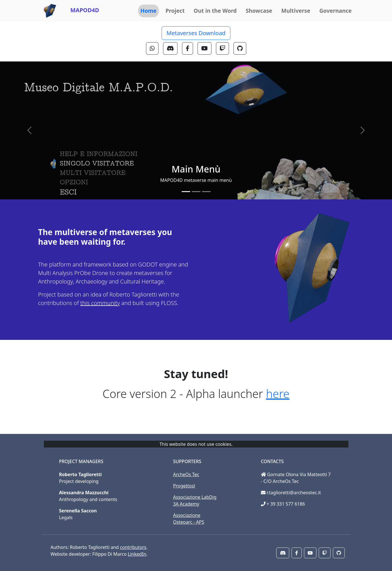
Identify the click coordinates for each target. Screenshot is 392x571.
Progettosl (184, 486)
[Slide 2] (196, 192)
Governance (335, 11)
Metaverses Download (196, 33)
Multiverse (296, 11)
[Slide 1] (186, 192)
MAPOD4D (85, 10)
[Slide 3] (206, 192)
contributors (133, 547)
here (278, 394)
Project (175, 11)
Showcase (259, 11)
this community (100, 303)
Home (148, 11)
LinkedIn (137, 554)
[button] (152, 48)
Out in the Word (215, 11)
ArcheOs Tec (186, 474)
